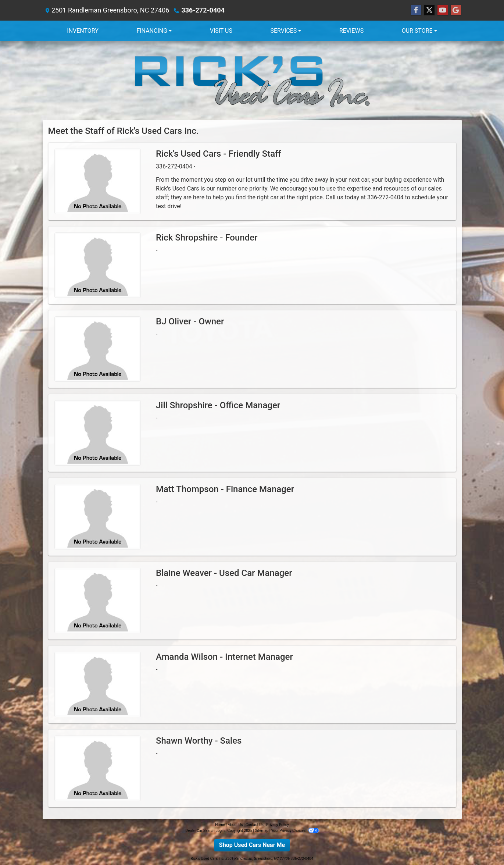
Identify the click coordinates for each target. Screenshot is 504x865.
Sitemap (262, 831)
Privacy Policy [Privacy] (278, 825)
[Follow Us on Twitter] (429, 10)
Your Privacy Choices (295, 831)
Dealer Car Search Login (205, 831)
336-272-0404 (203, 10)
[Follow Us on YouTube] (443, 10)
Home (220, 825)
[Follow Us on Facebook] (416, 10)
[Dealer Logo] (252, 81)
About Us (235, 825)
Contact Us (255, 825)
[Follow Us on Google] (456, 10)
